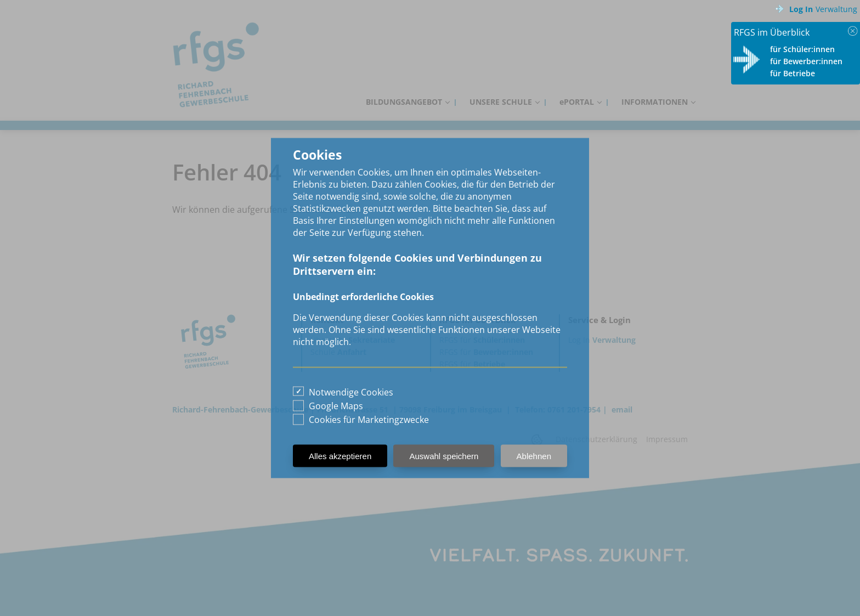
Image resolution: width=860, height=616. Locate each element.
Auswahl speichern (444, 456)
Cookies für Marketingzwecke (369, 420)
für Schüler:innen (802, 49)
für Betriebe (793, 73)
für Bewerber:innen (806, 61)
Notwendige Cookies (351, 392)
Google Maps (336, 406)
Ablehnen (534, 456)
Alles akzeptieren (340, 456)
